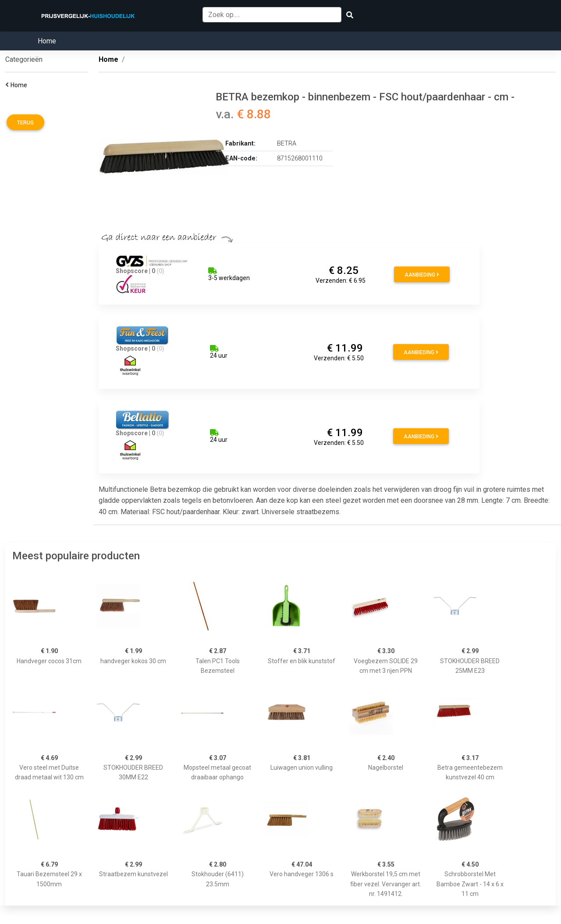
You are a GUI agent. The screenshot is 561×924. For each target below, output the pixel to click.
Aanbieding (422, 275)
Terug (25, 123)
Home (47, 41)
